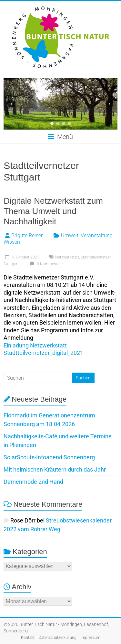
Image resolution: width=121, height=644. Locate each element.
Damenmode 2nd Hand (33, 482)
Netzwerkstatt (67, 257)
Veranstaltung (97, 235)
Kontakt (28, 638)
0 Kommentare (45, 264)
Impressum (91, 638)
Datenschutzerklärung (58, 638)
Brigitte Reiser (27, 235)
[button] (12, 104)
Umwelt (70, 235)
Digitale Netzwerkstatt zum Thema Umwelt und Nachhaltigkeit (53, 211)
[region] (60, 104)
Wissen (12, 242)
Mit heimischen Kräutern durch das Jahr (55, 469)
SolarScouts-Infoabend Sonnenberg (49, 457)
